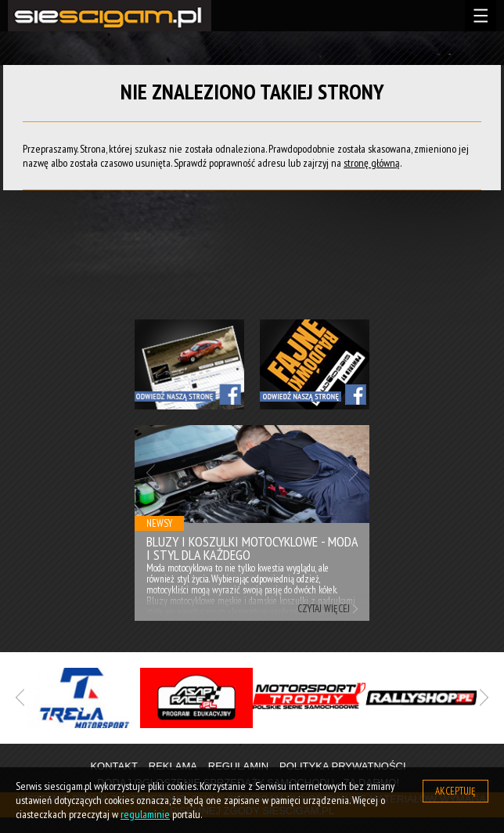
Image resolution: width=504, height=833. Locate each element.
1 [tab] (240, 745)
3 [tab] (287, 745)
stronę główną (372, 163)
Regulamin (238, 766)
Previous (151, 472)
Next (353, 472)
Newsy (159, 523)
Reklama (173, 766)
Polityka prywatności (343, 766)
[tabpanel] (84, 698)
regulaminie (145, 814)
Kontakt (113, 766)
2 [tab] (264, 745)
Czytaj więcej (324, 609)
